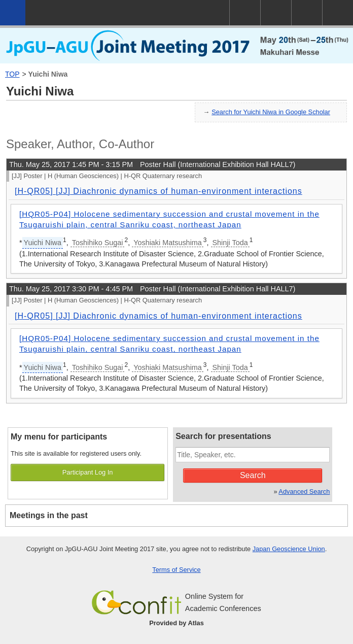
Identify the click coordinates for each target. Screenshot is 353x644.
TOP (12, 74)
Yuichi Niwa (48, 74)
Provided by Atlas (176, 623)
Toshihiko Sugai (98, 243)
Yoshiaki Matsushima (168, 243)
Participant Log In (88, 472)
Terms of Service (176, 570)
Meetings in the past (49, 515)
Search (253, 475)
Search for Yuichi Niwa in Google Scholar (271, 112)
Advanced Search (304, 492)
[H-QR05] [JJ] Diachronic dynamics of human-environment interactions (158, 191)
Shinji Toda (230, 243)
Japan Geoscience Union (289, 549)
